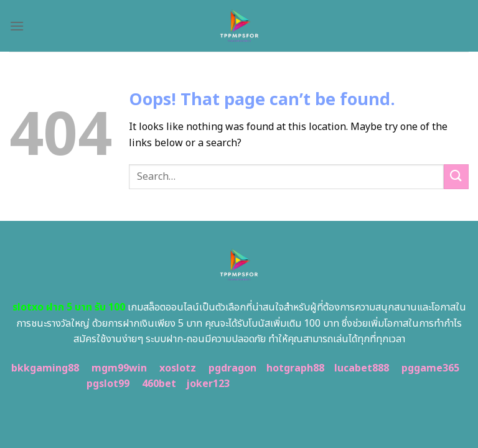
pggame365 (430, 368)
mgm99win (119, 368)
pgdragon (232, 368)
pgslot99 (108, 384)
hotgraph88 (295, 368)
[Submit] (456, 176)
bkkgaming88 (45, 368)
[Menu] (17, 26)
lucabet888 (362, 368)
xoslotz (178, 368)
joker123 (208, 384)
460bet (159, 384)
